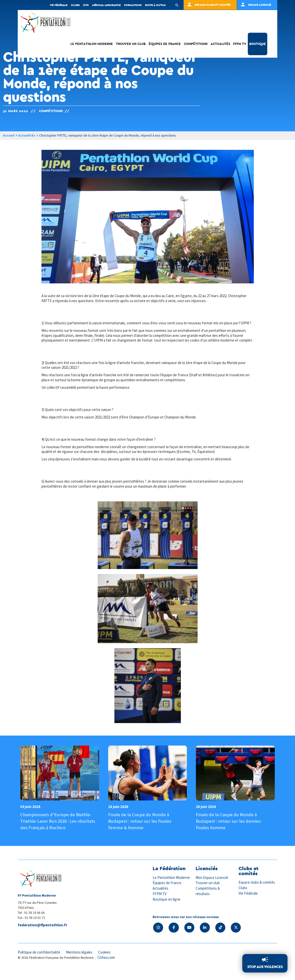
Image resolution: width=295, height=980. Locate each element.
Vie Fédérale (248, 903)
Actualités (220, 46)
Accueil (9, 135)
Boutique (258, 46)
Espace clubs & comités (257, 892)
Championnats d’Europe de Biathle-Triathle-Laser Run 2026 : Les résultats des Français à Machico (58, 831)
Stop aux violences (265, 967)
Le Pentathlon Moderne (92, 46)
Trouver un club (131, 46)
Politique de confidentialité (39, 962)
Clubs (75, 5)
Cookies (106, 962)
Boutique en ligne (167, 909)
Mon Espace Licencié (212, 887)
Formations (133, 5)
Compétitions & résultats (208, 901)
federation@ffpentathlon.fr (42, 935)
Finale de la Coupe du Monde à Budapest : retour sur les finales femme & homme (140, 831)
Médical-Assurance (106, 5)
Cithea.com (106, 967)
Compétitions (196, 46)
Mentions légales (80, 962)
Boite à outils (155, 5)
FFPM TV (240, 46)
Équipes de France (165, 46)
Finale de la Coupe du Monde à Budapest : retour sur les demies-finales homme (229, 831)
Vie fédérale (59, 5)
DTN (86, 5)
